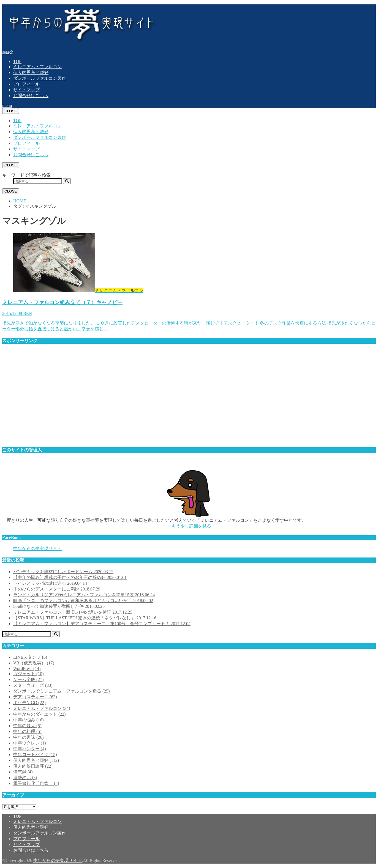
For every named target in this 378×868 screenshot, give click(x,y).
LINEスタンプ (30, 657)
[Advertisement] (167, 398)
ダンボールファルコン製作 (40, 78)
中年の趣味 (28, 737)
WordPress (27, 668)
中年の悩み (28, 720)
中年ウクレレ (30, 743)
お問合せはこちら (31, 96)
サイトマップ (26, 90)
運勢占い (25, 778)
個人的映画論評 (33, 766)
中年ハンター (30, 749)
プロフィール (26, 84)
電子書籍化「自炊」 (36, 783)
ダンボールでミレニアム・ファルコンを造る (62, 691)
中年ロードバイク (35, 755)
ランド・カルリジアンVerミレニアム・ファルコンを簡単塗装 (84, 595)
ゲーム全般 (28, 679)
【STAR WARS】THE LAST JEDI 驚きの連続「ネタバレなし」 (85, 618)
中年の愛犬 (27, 726)
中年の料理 (27, 731)
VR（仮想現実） (34, 663)
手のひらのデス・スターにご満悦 (57, 589)
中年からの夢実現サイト (37, 549)
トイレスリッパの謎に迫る (50, 583)
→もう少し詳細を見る (189, 526)
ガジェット (28, 674)
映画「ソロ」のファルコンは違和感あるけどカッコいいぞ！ (83, 601)
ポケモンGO (29, 703)
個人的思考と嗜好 (31, 72)
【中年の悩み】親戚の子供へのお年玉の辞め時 (70, 577)
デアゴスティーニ (35, 697)
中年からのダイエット (40, 714)
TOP (17, 61)
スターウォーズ (33, 685)
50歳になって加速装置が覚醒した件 (59, 606)
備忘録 (23, 772)
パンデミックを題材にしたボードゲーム (63, 572)
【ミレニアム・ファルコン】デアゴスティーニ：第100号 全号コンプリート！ (102, 624)
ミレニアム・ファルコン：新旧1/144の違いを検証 (73, 612)
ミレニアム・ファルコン (37, 67)
